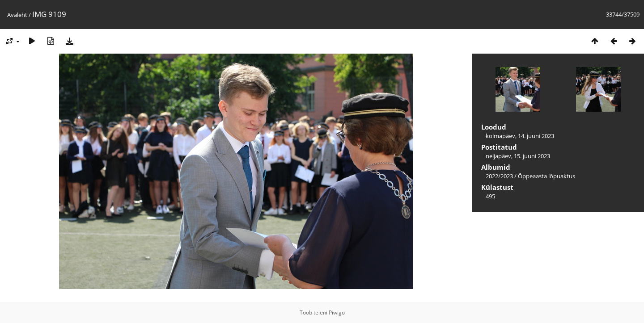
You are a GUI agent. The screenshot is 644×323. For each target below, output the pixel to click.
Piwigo (337, 313)
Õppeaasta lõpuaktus (547, 176)
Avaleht (17, 15)
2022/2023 (499, 176)
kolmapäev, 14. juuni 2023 (520, 136)
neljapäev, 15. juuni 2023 (518, 156)
